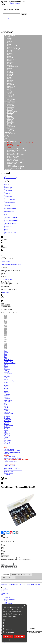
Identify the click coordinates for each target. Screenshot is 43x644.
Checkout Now (6, 306)
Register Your (4, 590)
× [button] (25, 606)
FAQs (6, 601)
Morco (10, 76)
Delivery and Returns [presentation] (8, 578)
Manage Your (5, 594)
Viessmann (11, 95)
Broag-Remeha (12, 47)
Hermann (10, 61)
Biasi (9, 44)
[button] (14, 640)
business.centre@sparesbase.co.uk (11, 265)
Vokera (10, 97)
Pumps (10, 123)
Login (6, 176)
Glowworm (11, 55)
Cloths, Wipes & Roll (14, 153)
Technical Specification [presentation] (18, 575)
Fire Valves (11, 113)
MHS (9, 70)
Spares (10, 125)
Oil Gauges (11, 119)
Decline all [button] (20, 636)
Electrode (10, 110)
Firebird (10, 52)
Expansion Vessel (12, 111)
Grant (9, 56)
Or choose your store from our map (12, 18)
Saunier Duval (12, 86)
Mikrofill (10, 74)
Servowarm (11, 88)
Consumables (11, 105)
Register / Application (10, 178)
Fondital (10, 53)
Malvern (10, 73)
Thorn (9, 91)
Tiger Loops (11, 128)
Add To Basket (5, 556)
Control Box (11, 107)
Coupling (10, 108)
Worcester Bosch (12, 100)
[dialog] (14, 623)
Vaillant (10, 94)
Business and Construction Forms (17, 150)
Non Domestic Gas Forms (15, 162)
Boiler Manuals (8, 604)
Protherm (10, 82)
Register (18, 3)
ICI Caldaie (11, 62)
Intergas (10, 65)
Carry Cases (11, 152)
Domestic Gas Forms (13, 156)
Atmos (10, 41)
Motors (10, 114)
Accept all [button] (8, 636)
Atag (9, 40)
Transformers (11, 129)
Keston (10, 68)
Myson (10, 77)
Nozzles (10, 116)
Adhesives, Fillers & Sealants (16, 149)
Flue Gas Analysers (13, 161)
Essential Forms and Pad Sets (16, 159)
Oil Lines (10, 120)
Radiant (10, 83)
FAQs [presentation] (29, 575)
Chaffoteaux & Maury (14, 49)
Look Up (24, 14)
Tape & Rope (11, 165)
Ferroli (10, 50)
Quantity (18, 558)
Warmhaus (11, 98)
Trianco (10, 92)
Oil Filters (10, 117)
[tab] (6, 575)
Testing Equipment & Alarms (16, 167)
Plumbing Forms (12, 164)
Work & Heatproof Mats (14, 168)
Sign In (12, 3)
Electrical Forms (12, 158)
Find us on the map (7, 279)
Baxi (9, 43)
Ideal (9, 64)
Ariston (10, 38)
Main (9, 71)
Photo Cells (11, 122)
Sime (9, 89)
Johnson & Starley (13, 67)
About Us (7, 602)
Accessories (11, 102)
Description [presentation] (6, 575)
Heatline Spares (12, 59)
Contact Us (7, 598)
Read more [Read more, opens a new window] (13, 616)
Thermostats (11, 126)
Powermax (11, 80)
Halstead (10, 58)
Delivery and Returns (10, 599)
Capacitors (11, 104)
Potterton (10, 79)
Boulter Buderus (12, 46)
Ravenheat (11, 85)
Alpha (9, 37)
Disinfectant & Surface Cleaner (16, 155)
